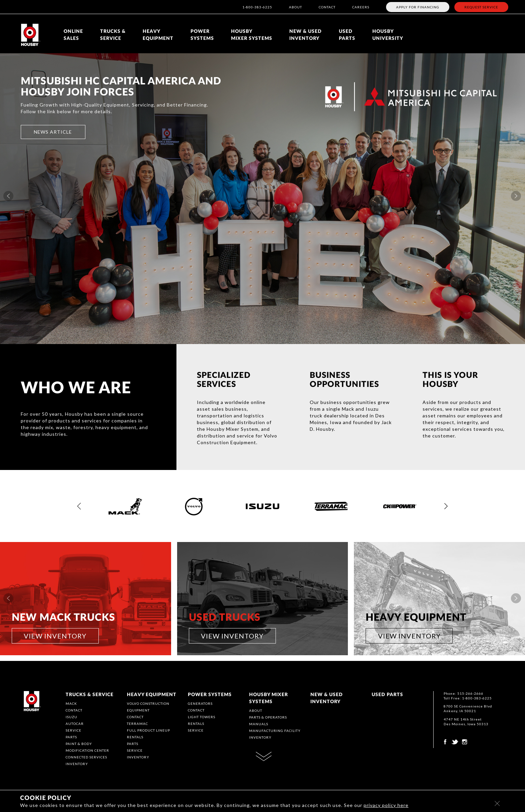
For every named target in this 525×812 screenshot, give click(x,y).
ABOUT (295, 7)
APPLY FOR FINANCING (418, 7)
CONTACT (327, 7)
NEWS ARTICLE (53, 132)
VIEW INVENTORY (55, 636)
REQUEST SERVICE (481, 7)
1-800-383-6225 (257, 7)
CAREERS (361, 7)
